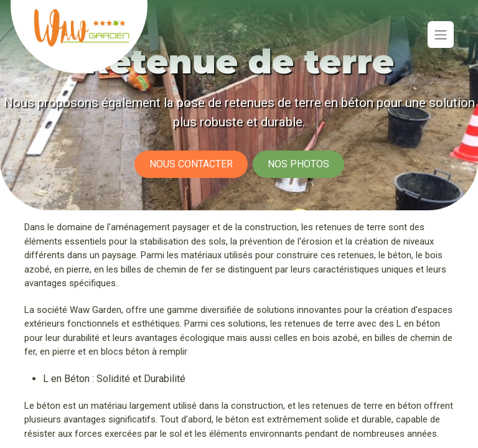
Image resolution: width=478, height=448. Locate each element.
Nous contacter (191, 164)
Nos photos (298, 164)
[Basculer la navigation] (441, 35)
